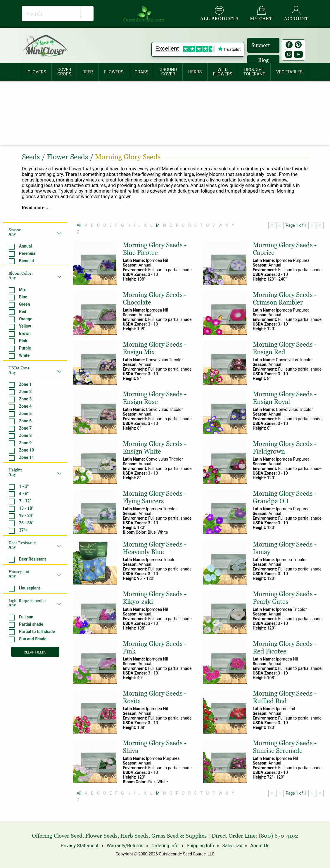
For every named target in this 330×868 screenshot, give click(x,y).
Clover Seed (68, 836)
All (79, 225)
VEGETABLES (289, 72)
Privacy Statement (80, 846)
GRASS (141, 72)
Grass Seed (165, 836)
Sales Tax (232, 846)
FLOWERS (114, 72)
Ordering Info (165, 846)
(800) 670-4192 (278, 836)
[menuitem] (37, 72)
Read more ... (36, 208)
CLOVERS (37, 72)
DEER (88, 72)
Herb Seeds (134, 836)
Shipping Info (201, 846)
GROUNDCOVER (168, 72)
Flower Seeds (101, 836)
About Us (260, 846)
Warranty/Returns (125, 846)
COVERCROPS (64, 72)
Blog (263, 60)
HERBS (195, 72)
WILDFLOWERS (222, 72)
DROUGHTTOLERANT (254, 72)
